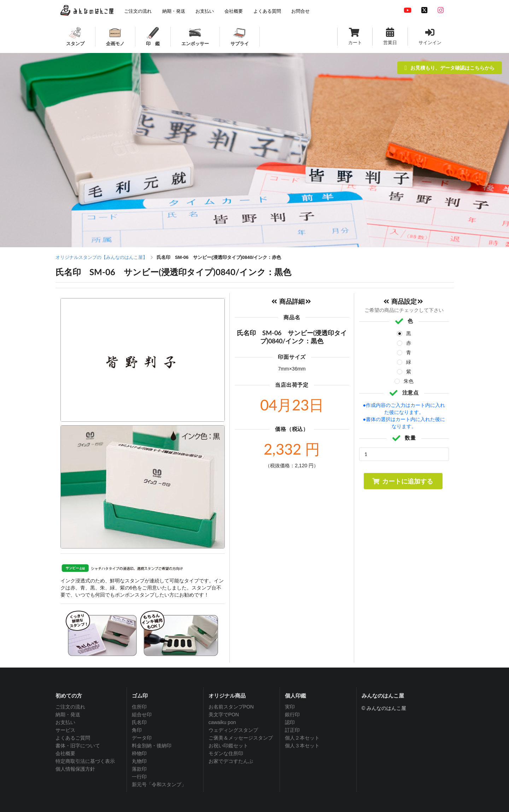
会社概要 (65, 753)
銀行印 (292, 715)
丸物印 (139, 761)
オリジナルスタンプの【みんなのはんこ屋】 (101, 257)
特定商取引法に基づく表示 (85, 761)
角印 (137, 730)
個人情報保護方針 (75, 769)
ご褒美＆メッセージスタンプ (241, 738)
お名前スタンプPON (231, 707)
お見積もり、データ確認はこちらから (450, 68)
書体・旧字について (78, 746)
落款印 (139, 769)
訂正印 (292, 730)
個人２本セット (302, 738)
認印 (290, 722)
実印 (290, 707)
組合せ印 (142, 715)
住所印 (139, 707)
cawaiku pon (222, 722)
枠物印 (139, 753)
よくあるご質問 (73, 738)
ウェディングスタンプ (233, 730)
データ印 (142, 738)
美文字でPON (224, 715)
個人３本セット (302, 746)
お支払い (65, 722)
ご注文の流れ (70, 707)
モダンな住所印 (226, 753)
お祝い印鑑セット (228, 746)
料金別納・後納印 (152, 746)
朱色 (409, 381)
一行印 (139, 777)
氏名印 (139, 722)
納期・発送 (68, 715)
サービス (65, 730)
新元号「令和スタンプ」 (159, 784)
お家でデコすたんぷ (231, 761)
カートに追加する (402, 481)
